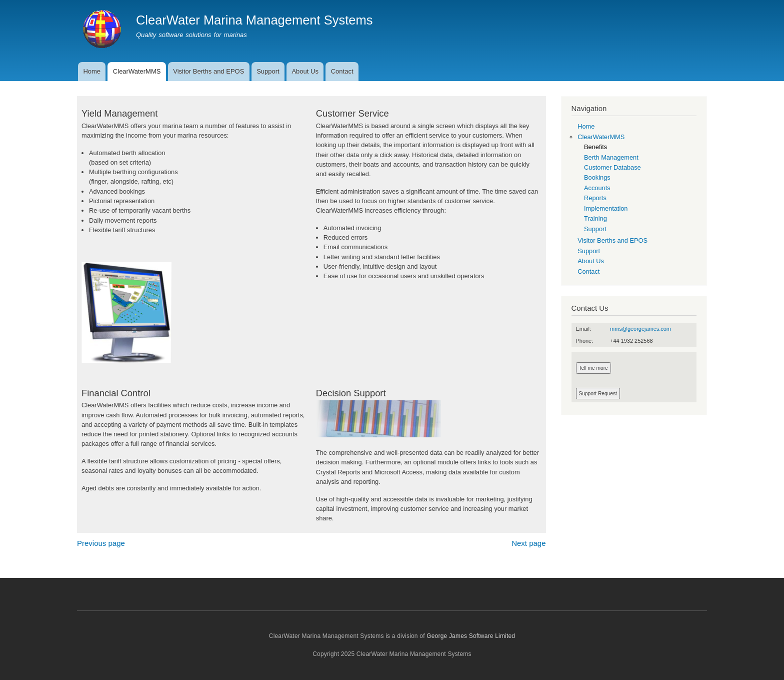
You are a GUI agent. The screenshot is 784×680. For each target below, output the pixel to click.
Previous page (101, 543)
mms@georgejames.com (640, 329)
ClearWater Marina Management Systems (254, 20)
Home (92, 71)
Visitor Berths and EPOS (208, 71)
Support (268, 71)
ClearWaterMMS (137, 71)
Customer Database (612, 167)
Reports (595, 198)
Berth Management (611, 157)
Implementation (606, 208)
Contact (342, 71)
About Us (305, 71)
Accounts (597, 188)
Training (595, 218)
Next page (528, 543)
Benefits (595, 147)
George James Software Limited (471, 636)
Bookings (597, 177)
